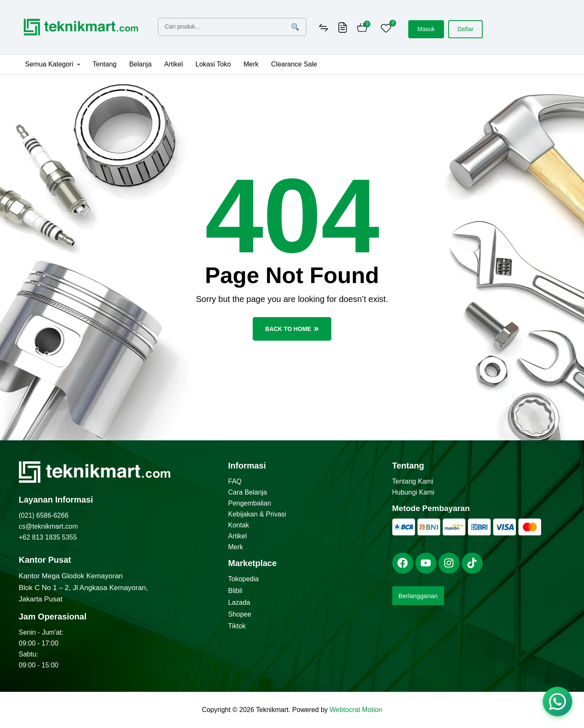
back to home (292, 329)
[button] (53, 64)
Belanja (140, 64)
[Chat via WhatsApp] (558, 702)
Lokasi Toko (213, 64)
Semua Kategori (53, 64)
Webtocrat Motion (356, 710)
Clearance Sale (294, 64)
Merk (251, 64)
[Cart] (362, 29)
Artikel (174, 64)
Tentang (104, 64)
